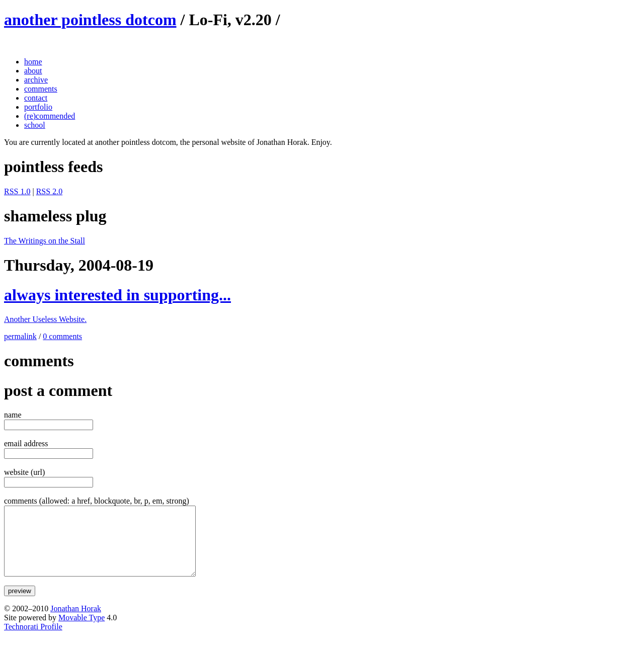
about (33, 71)
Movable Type (82, 631)
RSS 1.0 (17, 191)
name (13, 415)
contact (36, 98)
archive (36, 80)
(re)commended (50, 116)
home (33, 62)
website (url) (24, 472)
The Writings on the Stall (45, 241)
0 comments (62, 336)
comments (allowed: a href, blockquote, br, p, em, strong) (97, 501)
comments (41, 89)
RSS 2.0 (49, 191)
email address (26, 443)
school (35, 125)
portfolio (38, 107)
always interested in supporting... (117, 295)
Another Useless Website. (45, 319)
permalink (20, 336)
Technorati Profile (33, 640)
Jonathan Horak (76, 622)
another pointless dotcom (90, 20)
